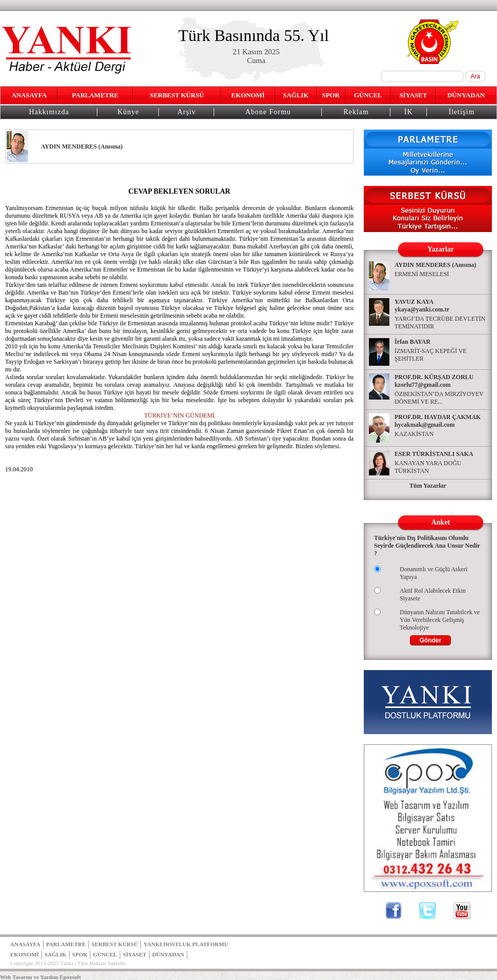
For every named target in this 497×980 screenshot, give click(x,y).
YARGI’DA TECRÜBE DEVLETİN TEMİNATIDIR (440, 322)
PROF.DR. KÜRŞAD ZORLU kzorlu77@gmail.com (434, 381)
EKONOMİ (248, 95)
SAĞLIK (296, 95)
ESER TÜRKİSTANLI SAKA (434, 454)
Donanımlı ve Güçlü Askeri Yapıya (433, 573)
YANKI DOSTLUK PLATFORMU (186, 944)
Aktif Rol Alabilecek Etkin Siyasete (433, 595)
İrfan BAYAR (412, 342)
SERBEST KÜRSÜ (177, 95)
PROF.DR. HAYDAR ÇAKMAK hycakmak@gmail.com (438, 421)
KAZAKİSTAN (414, 434)
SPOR (331, 95)
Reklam (356, 112)
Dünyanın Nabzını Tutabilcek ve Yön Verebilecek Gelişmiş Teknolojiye (440, 620)
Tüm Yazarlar (428, 486)
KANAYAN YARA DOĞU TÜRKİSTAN (428, 467)
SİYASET (413, 95)
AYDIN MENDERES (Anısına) (436, 265)
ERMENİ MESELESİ (422, 274)
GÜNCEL (368, 95)
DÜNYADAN (466, 95)
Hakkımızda (49, 112)
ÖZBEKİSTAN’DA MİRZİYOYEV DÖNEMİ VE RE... (439, 398)
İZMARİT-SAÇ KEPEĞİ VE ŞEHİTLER (431, 355)
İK (409, 112)
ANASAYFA (29, 95)
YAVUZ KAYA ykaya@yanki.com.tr (422, 306)
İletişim (462, 112)
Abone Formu (268, 112)
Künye (128, 112)
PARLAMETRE (95, 95)
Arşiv (187, 112)
